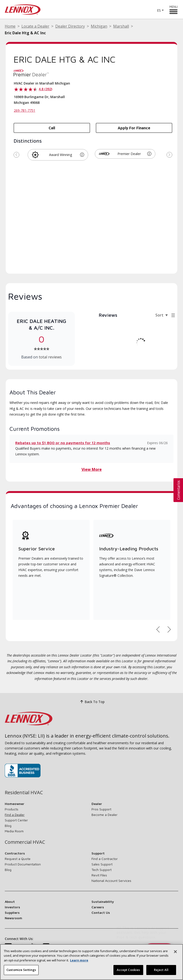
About (10, 902)
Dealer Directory (70, 26)
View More (92, 469)
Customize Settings (21, 970)
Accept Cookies (128, 970)
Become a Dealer (104, 815)
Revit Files (99, 875)
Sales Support (102, 864)
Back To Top (92, 702)
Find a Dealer (15, 815)
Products (12, 809)
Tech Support (102, 870)
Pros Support (101, 809)
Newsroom (13, 918)
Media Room (14, 831)
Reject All (161, 970)
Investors (12, 907)
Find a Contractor (105, 859)
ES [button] (159, 10)
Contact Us (101, 912)
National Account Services (111, 881)
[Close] (175, 952)
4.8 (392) (45, 89)
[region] (91, 962)
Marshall (121, 26)
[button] (82, 155)
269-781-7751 (25, 110)
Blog (8, 826)
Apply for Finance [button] (134, 128)
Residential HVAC (24, 793)
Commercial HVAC (25, 842)
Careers (98, 907)
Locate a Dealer (35, 26)
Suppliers (12, 912)
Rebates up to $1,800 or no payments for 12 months (63, 443)
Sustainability (103, 902)
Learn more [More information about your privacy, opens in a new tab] (79, 960)
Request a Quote (18, 859)
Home (10, 26)
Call (52, 128)
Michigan (99, 26)
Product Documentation (23, 864)
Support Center (16, 820)
